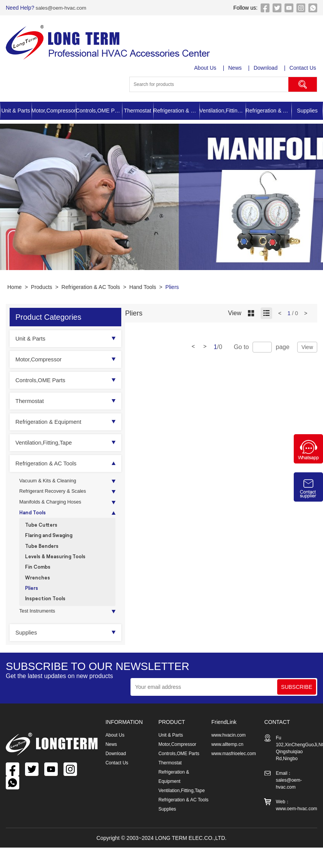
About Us (206, 68)
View (307, 347)
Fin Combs (39, 576)
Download (266, 68)
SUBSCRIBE (297, 700)
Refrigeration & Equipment (176, 111)
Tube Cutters (43, 530)
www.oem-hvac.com (296, 822)
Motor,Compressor (54, 111)
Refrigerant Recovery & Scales (56, 493)
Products (41, 287)
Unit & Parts (16, 111)
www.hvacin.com (228, 749)
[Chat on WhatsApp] (308, 462)
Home (14, 287)
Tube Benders (44, 553)
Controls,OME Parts (99, 111)
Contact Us (304, 68)
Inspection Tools (47, 610)
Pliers (172, 287)
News (236, 68)
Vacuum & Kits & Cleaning (51, 482)
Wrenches (38, 587)
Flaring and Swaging (51, 541)
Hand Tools (143, 287)
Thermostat (138, 111)
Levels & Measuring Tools (58, 564)
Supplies (307, 111)
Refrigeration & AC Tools (269, 111)
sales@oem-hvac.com (62, 8)
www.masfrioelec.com (234, 767)
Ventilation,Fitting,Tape (223, 111)
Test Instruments (39, 624)
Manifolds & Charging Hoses (53, 505)
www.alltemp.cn (227, 758)
